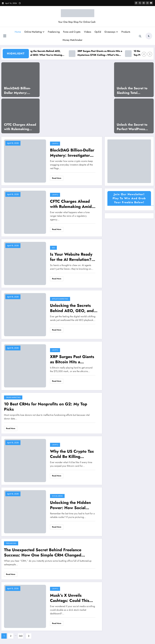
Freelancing (54, 32)
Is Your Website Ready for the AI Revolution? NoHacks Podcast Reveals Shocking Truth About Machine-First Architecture (72, 257)
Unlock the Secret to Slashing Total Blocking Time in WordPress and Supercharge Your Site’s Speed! (132, 90)
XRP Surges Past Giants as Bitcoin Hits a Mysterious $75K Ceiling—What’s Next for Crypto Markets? (102, 53)
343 (21, 636)
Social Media (57, 496)
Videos (88, 32)
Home (18, 32)
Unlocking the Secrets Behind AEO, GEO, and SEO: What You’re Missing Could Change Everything (44, 53)
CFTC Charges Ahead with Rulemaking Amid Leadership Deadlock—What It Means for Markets (20, 127)
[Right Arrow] (150, 54)
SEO (53, 248)
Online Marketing (34, 32)
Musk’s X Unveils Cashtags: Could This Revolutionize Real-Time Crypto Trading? (72, 598)
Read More (57, 178)
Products (126, 32)
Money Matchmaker (72, 40)
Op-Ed (98, 32)
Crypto (55, 144)
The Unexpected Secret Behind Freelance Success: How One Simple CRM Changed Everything (43, 552)
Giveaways (111, 32)
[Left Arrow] (144, 54)
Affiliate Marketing (60, 299)
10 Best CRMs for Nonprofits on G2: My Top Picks (46, 407)
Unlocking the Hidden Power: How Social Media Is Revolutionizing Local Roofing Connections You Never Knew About (73, 505)
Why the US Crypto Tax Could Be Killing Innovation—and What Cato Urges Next (72, 454)
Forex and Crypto (72, 32)
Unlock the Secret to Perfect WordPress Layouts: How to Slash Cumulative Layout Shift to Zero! (133, 127)
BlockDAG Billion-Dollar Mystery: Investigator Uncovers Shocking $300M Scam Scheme (20, 90)
